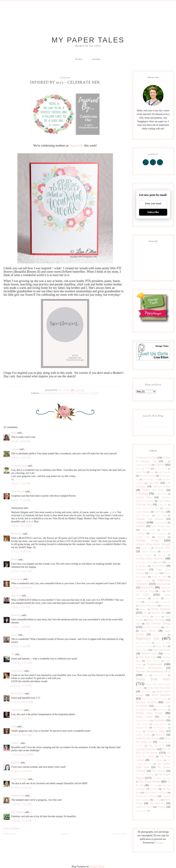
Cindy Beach (17, 671)
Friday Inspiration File (145, 562)
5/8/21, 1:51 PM (21, 607)
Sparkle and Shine (143, 720)
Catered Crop (144, 497)
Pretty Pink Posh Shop (159, 688)
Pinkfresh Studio (149, 653)
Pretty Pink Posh (153, 679)
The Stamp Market (150, 781)
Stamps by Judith (156, 731)
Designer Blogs (97, 867)
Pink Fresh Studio (161, 650)
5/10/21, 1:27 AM (22, 663)
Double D (146, 548)
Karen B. (16, 763)
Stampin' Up (142, 728)
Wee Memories (157, 803)
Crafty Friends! (149, 530)
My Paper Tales (88, 40)
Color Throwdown (144, 515)
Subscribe (153, 212)
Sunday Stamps (143, 735)
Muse (138, 624)
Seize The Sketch (161, 706)
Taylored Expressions (146, 749)
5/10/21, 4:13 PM (21, 686)
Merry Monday (142, 616)
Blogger (159, 843)
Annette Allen (18, 796)
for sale (162, 555)
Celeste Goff (17, 710)
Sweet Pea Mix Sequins (147, 738)
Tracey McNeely (19, 779)
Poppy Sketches (153, 661)
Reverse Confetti (146, 702)
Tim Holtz (154, 785)
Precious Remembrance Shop (153, 671)
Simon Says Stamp (149, 713)
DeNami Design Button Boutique (153, 544)
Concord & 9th (161, 523)
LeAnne (15, 449)
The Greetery (159, 771)
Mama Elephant (161, 609)
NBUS (167, 627)
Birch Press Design (147, 476)
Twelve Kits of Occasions (156, 793)
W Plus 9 (157, 800)
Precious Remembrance (149, 668)
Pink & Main (142, 650)
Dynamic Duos (163, 548)
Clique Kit (163, 505)
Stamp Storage (160, 724)
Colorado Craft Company (150, 519)
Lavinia (156, 598)
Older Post (10, 834)
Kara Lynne (17, 579)
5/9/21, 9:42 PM (21, 646)
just (161, 591)
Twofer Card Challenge (146, 796)
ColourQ (141, 522)
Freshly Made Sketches (150, 558)
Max (145, 613)
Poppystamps (155, 664)
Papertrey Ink (65, 393)
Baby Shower (164, 472)
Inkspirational (164, 584)
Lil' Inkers (166, 606)
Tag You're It (156, 746)
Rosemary (16, 615)
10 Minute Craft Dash (147, 458)
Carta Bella (154, 483)
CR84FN (140, 526)
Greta (14, 727)
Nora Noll (16, 596)
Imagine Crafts (143, 580)
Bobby (14, 560)
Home (79, 59)
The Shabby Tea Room (161, 778)
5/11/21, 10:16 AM (22, 702)
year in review (141, 811)
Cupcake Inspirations (159, 533)
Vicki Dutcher (18, 491)
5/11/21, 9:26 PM (21, 719)
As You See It (161, 469)
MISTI (157, 616)
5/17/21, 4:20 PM (21, 788)
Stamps (139, 731)
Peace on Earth (143, 643)
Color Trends (161, 515)
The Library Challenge (145, 775)
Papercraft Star (159, 635)
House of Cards (159, 577)
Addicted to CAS (144, 465)
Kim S (14, 635)
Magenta (143, 609)
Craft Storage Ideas (161, 526)
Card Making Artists (150, 479)
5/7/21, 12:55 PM (21, 588)
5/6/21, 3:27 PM (21, 484)
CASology (142, 494)
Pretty (146, 675)
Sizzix (164, 717)
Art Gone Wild (143, 469)
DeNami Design (147, 540)
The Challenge (157, 760)
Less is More (150, 602)
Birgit (14, 433)
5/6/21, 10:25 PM (21, 526)
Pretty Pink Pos (160, 675)
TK (13, 654)
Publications (146, 692)
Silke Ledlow (18, 694)
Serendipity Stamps (87, 393)
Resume (96, 59)
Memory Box (158, 613)
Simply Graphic (144, 717)
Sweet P (160, 735)
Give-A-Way (158, 566)
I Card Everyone (19, 466)
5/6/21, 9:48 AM (21, 458)
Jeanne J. (16, 743)
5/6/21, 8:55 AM (21, 441)
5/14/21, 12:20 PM (22, 755)
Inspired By (48, 393)
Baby (152, 472)
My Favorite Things (158, 623)
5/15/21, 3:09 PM (21, 771)
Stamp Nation (142, 724)
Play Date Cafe (148, 657)
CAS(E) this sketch (153, 490)
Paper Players (148, 631)
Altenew (160, 465)
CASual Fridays (161, 494)
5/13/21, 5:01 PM (21, 735)
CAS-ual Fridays (162, 486)
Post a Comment (11, 828)
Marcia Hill (17, 534)
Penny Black (161, 646)
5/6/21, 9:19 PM (21, 500)
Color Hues (160, 512)
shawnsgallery (162, 710)
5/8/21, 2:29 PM (21, 627)
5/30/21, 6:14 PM (21, 821)
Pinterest (167, 654)
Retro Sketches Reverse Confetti (154, 699)
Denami (161, 537)
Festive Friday (149, 552)
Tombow (154, 789)
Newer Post (120, 834)
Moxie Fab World (156, 620)
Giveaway (141, 569)
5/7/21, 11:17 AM (21, 571)
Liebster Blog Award (148, 606)
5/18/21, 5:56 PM (21, 804)
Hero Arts (154, 573)
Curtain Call (143, 537)
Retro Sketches (161, 695)
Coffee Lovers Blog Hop (147, 508)
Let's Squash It (164, 602)
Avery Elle (141, 472)
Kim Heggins (18, 812)
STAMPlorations (160, 728)
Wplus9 (161, 807)
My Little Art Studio (152, 627)
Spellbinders (159, 720)
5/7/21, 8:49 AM (21, 552)
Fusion (159, 562)
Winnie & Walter (144, 807)
